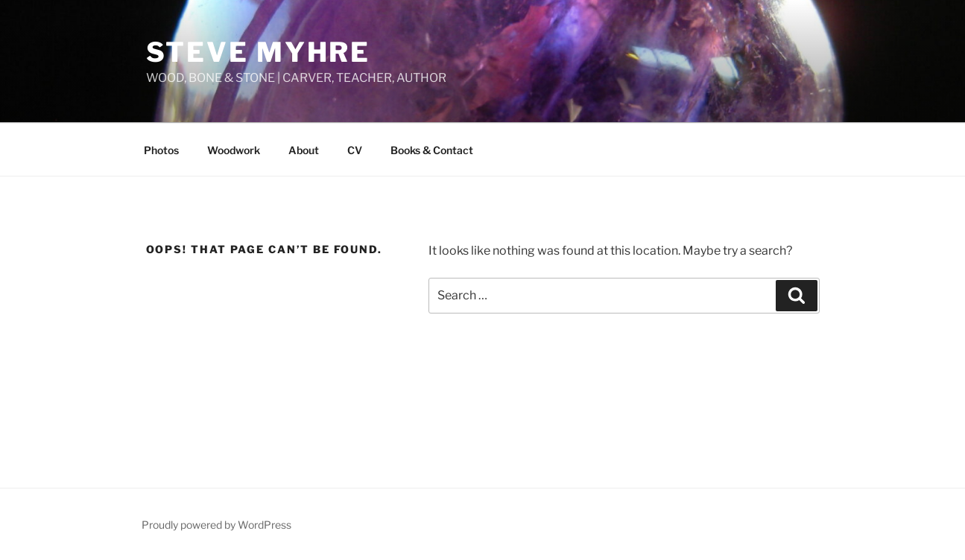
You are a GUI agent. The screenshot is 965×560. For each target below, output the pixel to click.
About (304, 150)
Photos (161, 150)
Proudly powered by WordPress (216, 525)
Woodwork (234, 150)
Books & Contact (432, 150)
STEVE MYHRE (259, 52)
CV (355, 150)
